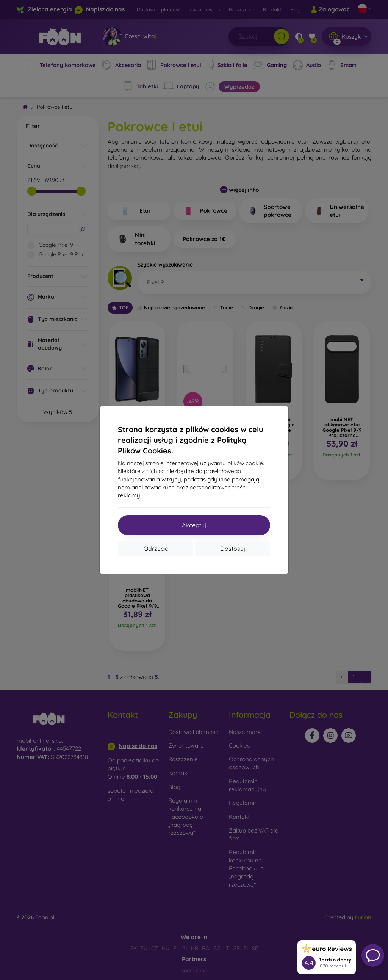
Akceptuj (194, 525)
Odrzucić (156, 549)
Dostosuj (233, 549)
